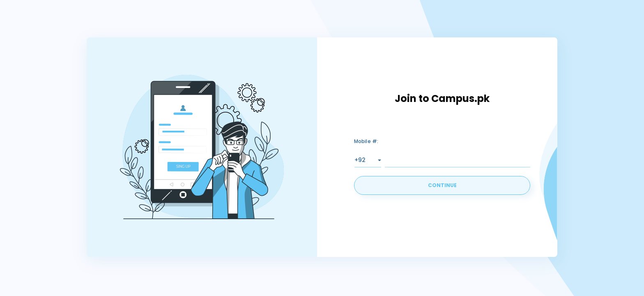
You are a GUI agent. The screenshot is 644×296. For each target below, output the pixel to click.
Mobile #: (366, 141)
